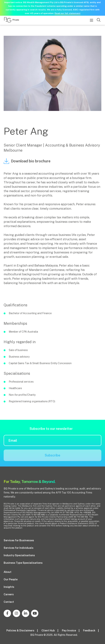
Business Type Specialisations (23, 563)
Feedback (89, 630)
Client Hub (48, 630)
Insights (9, 587)
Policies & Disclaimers (20, 630)
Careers (9, 594)
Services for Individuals (19, 548)
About (7, 572)
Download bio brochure (27, 161)
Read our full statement (67, 13)
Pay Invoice (69, 630)
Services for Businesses (19, 540)
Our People (11, 579)
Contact (9, 602)
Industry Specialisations (19, 555)
